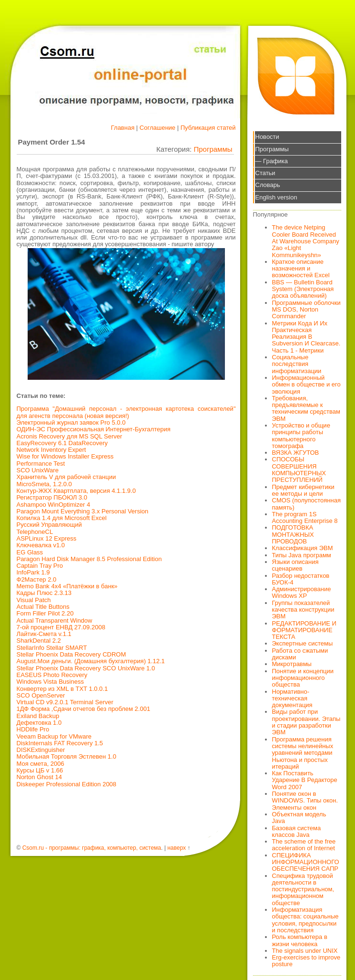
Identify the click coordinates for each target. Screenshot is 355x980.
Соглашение (157, 128)
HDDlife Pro (33, 729)
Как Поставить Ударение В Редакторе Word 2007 (305, 780)
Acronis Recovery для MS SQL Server (70, 436)
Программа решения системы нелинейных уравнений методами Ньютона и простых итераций (303, 753)
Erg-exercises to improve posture (306, 961)
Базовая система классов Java (297, 831)
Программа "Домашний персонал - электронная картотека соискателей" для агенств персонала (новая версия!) (126, 412)
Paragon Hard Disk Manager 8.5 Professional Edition (89, 559)
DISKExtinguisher (41, 750)
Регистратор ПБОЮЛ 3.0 (52, 497)
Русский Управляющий (49, 525)
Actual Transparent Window (55, 620)
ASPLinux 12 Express (47, 538)
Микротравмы (292, 664)
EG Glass (30, 552)
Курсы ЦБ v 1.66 (40, 770)
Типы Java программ (302, 555)
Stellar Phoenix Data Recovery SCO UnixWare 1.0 (86, 668)
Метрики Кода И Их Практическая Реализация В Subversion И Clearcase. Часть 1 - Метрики (306, 337)
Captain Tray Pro (40, 566)
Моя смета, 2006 (41, 764)
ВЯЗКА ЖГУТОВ (296, 453)
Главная (123, 128)
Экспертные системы (303, 643)
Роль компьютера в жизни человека (300, 940)
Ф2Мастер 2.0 (37, 579)
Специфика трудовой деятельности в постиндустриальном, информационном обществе (303, 889)
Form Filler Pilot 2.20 (45, 613)
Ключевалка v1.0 (41, 545)
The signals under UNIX (305, 951)
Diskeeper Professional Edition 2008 (67, 784)
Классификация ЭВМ (303, 548)
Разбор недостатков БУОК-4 (301, 579)
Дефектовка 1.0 (39, 723)
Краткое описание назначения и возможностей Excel (301, 269)
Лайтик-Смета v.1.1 (44, 634)
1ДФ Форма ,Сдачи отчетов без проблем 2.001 (84, 709)
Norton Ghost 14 (39, 777)
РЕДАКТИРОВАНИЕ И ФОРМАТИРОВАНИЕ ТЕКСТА (304, 630)
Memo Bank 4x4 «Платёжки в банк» (67, 586)
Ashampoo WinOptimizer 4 (54, 505)
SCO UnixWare (38, 470)
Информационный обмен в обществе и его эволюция (306, 385)
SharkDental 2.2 (39, 641)
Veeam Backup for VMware (54, 736)
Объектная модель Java (299, 818)
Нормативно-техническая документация (292, 699)
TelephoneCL (35, 532)
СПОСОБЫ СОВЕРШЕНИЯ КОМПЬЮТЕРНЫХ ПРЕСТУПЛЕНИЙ (299, 469)
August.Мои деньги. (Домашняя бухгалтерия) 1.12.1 (91, 661)
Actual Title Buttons (43, 607)
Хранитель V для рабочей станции (66, 477)
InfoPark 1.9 (33, 572)
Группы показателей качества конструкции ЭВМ (303, 610)
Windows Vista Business (50, 682)
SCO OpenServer (41, 695)
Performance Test (41, 464)
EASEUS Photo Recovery (52, 675)
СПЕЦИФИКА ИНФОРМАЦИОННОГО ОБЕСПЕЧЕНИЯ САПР (306, 862)
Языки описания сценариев (295, 565)
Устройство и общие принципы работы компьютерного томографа (301, 436)
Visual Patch (34, 600)
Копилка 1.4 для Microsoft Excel (62, 518)
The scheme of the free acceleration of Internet (304, 845)
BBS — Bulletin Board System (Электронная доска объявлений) (303, 289)
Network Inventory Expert (51, 450)
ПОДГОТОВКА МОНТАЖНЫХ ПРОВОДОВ (293, 534)
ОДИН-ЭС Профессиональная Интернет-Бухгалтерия (94, 429)
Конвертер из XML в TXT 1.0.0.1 (62, 689)
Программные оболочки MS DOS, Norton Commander (306, 310)
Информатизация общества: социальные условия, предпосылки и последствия (305, 920)
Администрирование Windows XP (302, 592)
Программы (213, 149)
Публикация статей (208, 128)
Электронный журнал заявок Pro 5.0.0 (71, 422)
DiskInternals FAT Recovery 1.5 (60, 743)
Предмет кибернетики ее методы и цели (303, 490)
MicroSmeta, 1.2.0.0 (44, 484)
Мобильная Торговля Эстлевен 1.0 (66, 756)
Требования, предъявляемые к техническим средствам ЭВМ (306, 408)
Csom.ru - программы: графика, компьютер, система (92, 848)
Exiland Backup (38, 716)
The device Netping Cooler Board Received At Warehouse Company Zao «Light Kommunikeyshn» (306, 241)
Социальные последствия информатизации (297, 364)
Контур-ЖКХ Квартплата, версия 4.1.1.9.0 (76, 491)
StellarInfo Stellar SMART (52, 648)
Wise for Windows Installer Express (65, 456)
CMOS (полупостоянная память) (307, 504)
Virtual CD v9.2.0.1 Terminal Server (65, 702)
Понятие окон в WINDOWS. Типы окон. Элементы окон (305, 801)
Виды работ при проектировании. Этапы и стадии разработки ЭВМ (306, 722)
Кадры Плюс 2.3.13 (44, 593)
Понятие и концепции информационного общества (303, 678)
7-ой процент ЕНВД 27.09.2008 (61, 627)
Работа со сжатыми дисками (300, 654)
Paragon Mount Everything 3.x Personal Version (83, 511)
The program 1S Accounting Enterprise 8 (305, 517)
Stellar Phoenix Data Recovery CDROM (71, 654)
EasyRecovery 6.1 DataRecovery (62, 443)
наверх (177, 848)
